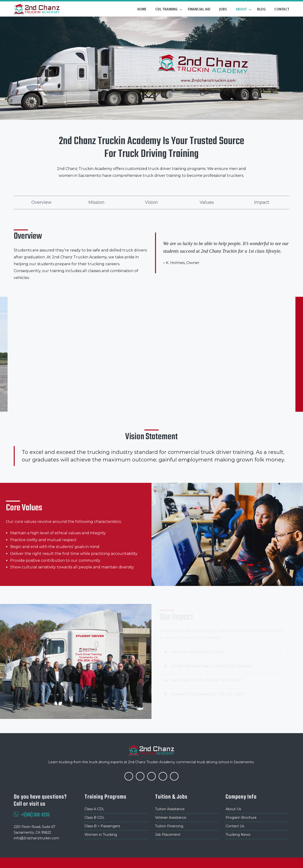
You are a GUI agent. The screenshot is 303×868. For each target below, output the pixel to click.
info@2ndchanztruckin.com (36, 838)
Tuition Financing (169, 826)
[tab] (225, 652)
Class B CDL (95, 818)
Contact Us (235, 826)
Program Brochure (241, 818)
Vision (151, 202)
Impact (262, 202)
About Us (233, 809)
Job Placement (168, 835)
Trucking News (238, 835)
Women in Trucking (101, 835)
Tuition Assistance (170, 809)
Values (207, 202)
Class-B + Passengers (102, 826)
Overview (41, 202)
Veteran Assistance (171, 818)
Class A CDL (94, 809)
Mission (96, 202)
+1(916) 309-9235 (35, 815)
